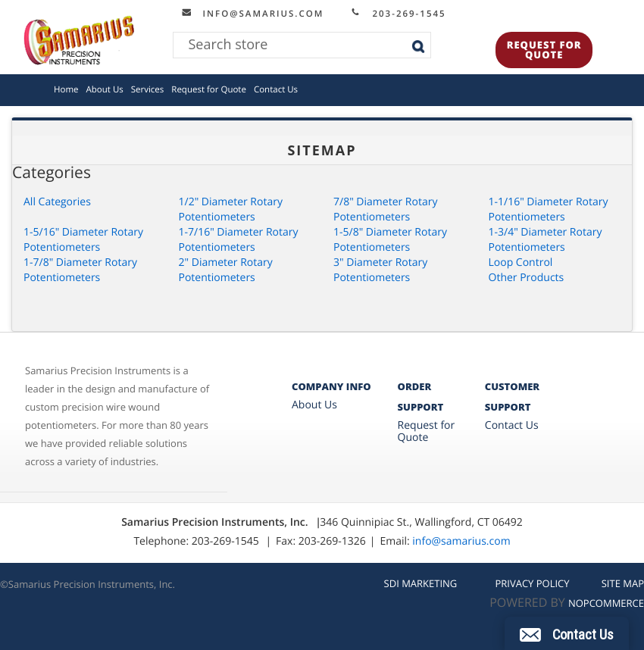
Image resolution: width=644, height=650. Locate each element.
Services (148, 90)
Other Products (527, 278)
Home (66, 90)
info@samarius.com (258, 14)
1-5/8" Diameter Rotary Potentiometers (390, 240)
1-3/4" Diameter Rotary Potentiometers (546, 240)
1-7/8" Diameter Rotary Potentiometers (80, 270)
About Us (105, 90)
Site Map (623, 583)
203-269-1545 (403, 14)
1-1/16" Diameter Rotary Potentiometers (549, 209)
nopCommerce (606, 603)
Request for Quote (544, 50)
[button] (567, 633)
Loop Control (521, 262)
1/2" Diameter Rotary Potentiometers (231, 209)
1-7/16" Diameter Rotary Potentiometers (239, 240)
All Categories (57, 202)
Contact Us (276, 90)
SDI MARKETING (421, 583)
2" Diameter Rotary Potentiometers (226, 270)
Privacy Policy (532, 583)
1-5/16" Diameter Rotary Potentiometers (83, 240)
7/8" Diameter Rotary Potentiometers (385, 209)
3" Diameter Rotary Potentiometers (380, 270)
